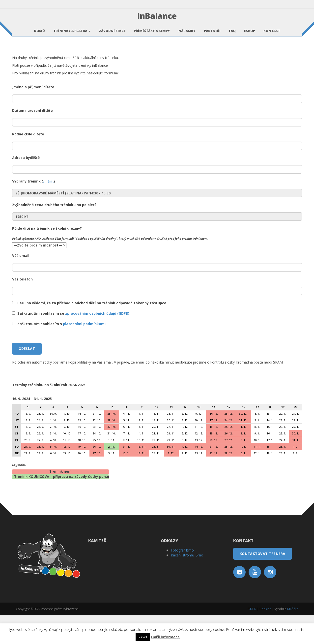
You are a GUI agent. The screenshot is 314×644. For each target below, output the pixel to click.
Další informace (165, 637)
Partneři (212, 28)
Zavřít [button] (143, 637)
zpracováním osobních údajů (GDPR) (97, 343)
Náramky (187, 28)
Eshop (250, 28)
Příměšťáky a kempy (152, 28)
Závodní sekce (112, 28)
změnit (48, 211)
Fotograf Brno (182, 579)
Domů (39, 28)
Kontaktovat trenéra (263, 583)
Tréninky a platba (72, 28)
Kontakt (272, 28)
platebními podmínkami (84, 353)
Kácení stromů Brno (187, 584)
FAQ (232, 28)
